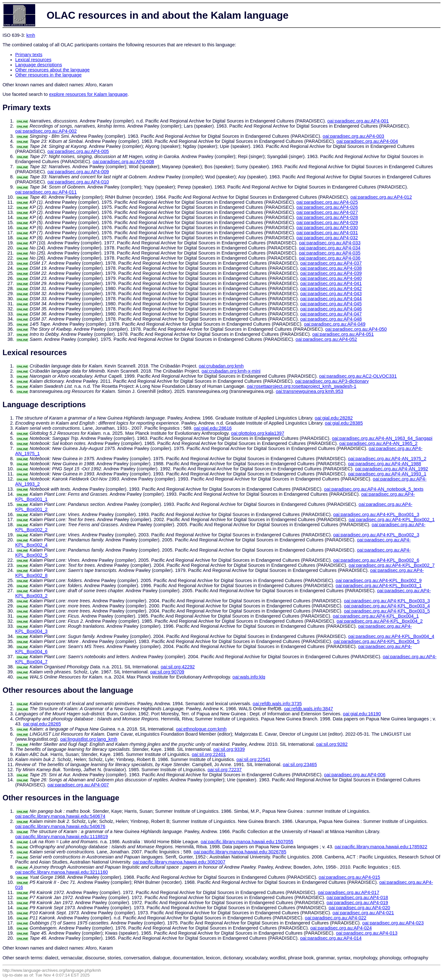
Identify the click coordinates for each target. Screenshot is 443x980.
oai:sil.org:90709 (167, 672)
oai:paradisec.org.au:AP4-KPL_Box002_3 (376, 535)
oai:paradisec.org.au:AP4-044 (331, 299)
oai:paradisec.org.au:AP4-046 (331, 309)
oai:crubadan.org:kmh (221, 366)
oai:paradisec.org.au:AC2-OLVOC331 (358, 376)
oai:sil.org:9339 (229, 749)
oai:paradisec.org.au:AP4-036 (330, 258)
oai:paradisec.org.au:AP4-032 (327, 238)
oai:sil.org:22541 (254, 759)
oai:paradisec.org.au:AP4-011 (46, 192)
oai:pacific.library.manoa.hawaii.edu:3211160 (62, 872)
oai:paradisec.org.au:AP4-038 (331, 268)
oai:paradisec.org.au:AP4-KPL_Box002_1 (391, 520)
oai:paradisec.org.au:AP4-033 (330, 243)
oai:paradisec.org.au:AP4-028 (327, 217)
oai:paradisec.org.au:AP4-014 (331, 938)
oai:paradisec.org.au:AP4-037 (331, 263)
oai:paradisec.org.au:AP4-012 (381, 197)
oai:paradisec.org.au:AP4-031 (327, 233)
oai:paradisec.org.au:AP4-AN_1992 (391, 469)
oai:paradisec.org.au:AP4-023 (393, 923)
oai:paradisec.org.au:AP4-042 (331, 288)
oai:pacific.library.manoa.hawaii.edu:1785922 (381, 847)
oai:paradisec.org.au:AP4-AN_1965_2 (378, 443)
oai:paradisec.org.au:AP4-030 (327, 228)
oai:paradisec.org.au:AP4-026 (327, 207)
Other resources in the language (48, 75)
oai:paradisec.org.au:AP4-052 (326, 339)
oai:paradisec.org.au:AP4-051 (343, 334)
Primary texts (29, 55)
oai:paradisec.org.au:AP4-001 (358, 121)
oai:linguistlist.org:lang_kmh (89, 739)
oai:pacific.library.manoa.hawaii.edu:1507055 (247, 842)
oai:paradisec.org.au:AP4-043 (331, 294)
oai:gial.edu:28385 (344, 423)
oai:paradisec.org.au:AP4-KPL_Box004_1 (376, 616)
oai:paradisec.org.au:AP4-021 (363, 913)
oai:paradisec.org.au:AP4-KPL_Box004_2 (380, 621)
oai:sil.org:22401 (209, 754)
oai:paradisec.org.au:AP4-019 (357, 903)
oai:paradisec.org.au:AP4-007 (78, 785)
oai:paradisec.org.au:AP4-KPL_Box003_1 (378, 586)
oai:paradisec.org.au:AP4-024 (341, 928)
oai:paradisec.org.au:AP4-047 (331, 314)
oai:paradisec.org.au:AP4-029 (327, 222)
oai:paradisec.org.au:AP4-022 (336, 918)
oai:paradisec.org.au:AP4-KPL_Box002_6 (376, 560)
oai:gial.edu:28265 (42, 724)
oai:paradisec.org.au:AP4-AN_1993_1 (387, 474)
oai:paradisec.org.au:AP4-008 (123, 162)
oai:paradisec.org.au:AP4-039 (331, 273)
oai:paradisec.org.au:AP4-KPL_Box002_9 (378, 580)
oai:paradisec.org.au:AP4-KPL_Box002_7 (391, 565)
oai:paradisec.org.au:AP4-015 (349, 877)
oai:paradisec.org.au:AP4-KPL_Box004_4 (391, 636)
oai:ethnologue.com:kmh (201, 729)
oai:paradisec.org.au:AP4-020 (359, 908)
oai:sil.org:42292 (178, 667)
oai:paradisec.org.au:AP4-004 (367, 141)
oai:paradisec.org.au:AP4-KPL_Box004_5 (377, 641)
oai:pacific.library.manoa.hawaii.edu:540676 (60, 826)
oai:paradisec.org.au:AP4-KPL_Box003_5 (387, 611)
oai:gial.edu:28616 (213, 428)
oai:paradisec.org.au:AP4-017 (349, 892)
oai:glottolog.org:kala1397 (257, 433)
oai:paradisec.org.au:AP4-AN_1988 (384, 464)
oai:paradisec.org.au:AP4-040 (331, 278)
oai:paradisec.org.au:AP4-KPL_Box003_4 (387, 606)
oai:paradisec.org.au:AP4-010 (78, 182)
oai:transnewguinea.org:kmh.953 (310, 391)
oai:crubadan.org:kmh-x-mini (231, 371)
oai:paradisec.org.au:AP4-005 (78, 151)
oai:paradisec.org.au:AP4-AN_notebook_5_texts (374, 489)
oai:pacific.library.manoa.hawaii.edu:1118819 (62, 837)
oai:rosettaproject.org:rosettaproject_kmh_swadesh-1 (301, 386)
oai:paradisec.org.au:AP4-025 (327, 202)
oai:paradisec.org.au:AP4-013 (367, 933)
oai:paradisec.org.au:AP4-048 (331, 319)
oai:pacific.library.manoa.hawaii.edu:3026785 (240, 852)
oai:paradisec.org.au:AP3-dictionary (332, 381)
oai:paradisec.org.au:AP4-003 (354, 136)
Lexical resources (33, 60)
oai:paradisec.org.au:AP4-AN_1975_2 (387, 459)
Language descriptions (39, 65)
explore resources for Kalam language (88, 94)
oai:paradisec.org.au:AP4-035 (330, 253)
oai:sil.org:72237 (225, 770)
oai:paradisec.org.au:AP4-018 (357, 897)
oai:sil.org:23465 (300, 765)
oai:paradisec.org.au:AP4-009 (78, 172)
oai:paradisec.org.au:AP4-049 (335, 324)
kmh (31, 35)
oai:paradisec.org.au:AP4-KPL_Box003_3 (387, 601)
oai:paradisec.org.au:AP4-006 (355, 775)
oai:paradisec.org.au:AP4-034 (330, 248)
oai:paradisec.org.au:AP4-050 (356, 329)
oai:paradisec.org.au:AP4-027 (327, 212)
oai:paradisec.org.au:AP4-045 (331, 304)
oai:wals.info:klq (249, 677)
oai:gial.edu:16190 (362, 714)
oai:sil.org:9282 (332, 744)
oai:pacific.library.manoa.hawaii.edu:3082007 (179, 862)
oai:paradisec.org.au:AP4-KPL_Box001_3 (376, 514)
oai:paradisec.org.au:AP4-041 (331, 283)
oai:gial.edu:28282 (334, 418)
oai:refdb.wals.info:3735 (277, 704)
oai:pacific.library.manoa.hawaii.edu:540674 (60, 816)
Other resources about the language (52, 70)
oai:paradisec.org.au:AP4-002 (46, 131)
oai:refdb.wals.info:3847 (308, 709)
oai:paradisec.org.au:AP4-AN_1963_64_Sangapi (382, 438)
